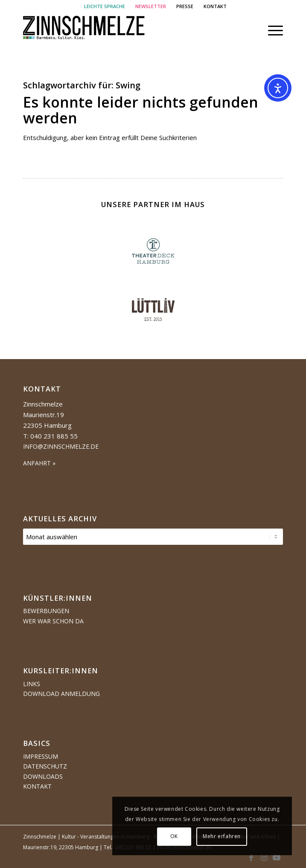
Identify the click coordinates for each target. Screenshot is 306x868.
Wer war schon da (53, 621)
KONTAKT (215, 6)
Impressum (41, 756)
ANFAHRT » (39, 463)
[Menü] (271, 30)
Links (32, 684)
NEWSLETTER (151, 6)
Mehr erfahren (229, 836)
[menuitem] (105, 6)
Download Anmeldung (61, 694)
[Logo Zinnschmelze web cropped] (127, 30)
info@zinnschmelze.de (61, 446)
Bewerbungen (46, 611)
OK (181, 836)
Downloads (43, 776)
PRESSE (185, 6)
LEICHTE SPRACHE (105, 6)
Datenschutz (45, 766)
